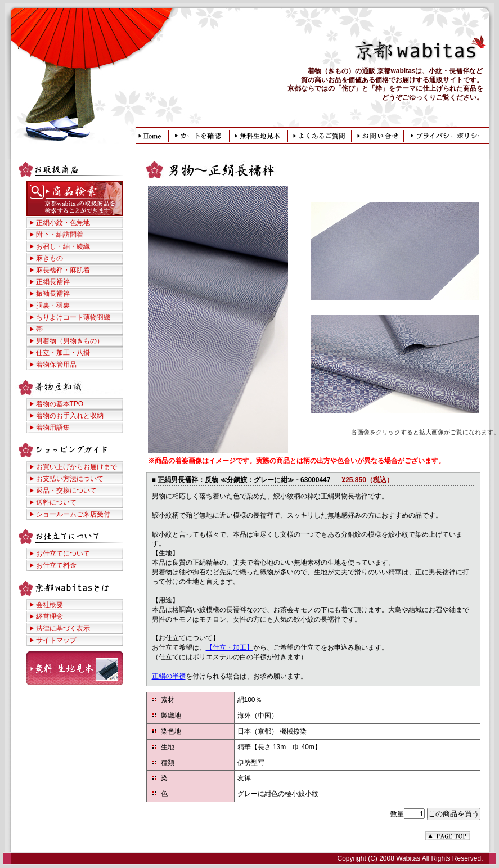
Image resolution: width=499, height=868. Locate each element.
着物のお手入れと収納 (70, 416)
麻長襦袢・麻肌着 (63, 270)
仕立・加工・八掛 (63, 353)
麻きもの (50, 258)
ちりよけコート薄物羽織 (73, 317)
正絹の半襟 (169, 676)
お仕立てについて (63, 554)
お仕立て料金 (56, 565)
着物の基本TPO (60, 404)
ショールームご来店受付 (73, 514)
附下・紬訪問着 (60, 235)
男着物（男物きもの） (70, 341)
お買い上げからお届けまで (77, 467)
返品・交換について (66, 491)
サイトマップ (56, 640)
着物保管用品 (56, 365)
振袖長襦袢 (53, 294)
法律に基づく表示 (63, 628)
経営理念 (50, 617)
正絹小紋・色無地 (63, 223)
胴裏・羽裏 (53, 305)
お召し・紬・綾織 (63, 246)
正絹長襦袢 (53, 282)
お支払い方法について (70, 479)
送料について (56, 502)
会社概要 (50, 605)
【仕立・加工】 (230, 647)
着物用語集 (53, 428)
